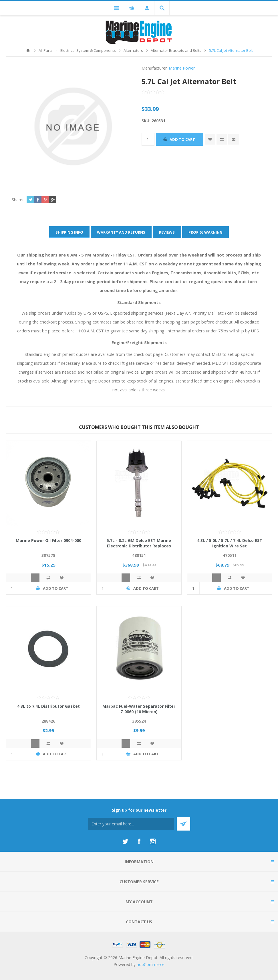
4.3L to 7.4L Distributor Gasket (48, 706)
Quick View (35, 578)
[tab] (69, 232)
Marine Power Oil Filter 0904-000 (48, 540)
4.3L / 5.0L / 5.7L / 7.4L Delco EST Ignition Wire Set (230, 543)
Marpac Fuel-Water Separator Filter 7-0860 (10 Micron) (139, 709)
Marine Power (182, 68)
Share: (17, 200)
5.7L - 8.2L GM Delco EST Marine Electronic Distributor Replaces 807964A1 (139, 546)
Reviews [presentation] (167, 232)
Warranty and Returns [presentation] (121, 232)
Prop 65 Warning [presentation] (205, 232)
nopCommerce (151, 964)
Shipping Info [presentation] (69, 232)
